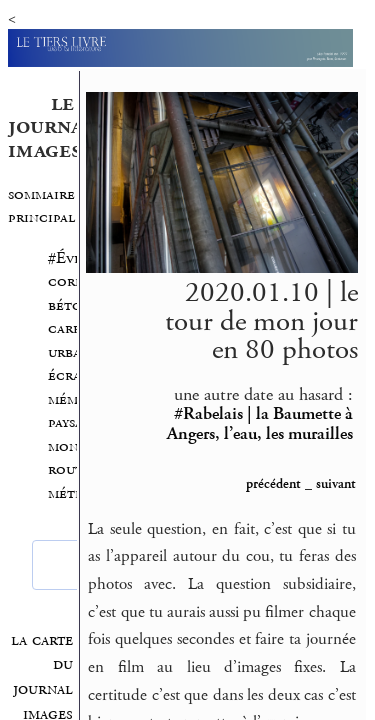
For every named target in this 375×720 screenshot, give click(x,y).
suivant (336, 484)
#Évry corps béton (70, 282)
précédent (273, 484)
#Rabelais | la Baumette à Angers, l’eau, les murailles (260, 423)
